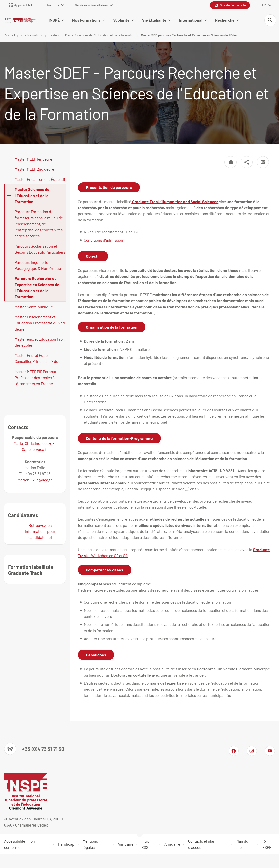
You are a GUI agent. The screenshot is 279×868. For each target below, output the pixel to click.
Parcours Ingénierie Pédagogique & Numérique (38, 265)
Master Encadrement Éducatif (40, 179)
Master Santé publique (34, 307)
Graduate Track (145, 202)
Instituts (56, 5)
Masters (54, 35)
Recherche (227, 20)
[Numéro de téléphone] (34, 749)
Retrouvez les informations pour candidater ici (40, 531)
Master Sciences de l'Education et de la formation (100, 35)
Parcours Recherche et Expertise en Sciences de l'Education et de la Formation (37, 288)
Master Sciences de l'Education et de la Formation (32, 196)
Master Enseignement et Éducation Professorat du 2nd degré (40, 323)
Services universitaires (94, 5)
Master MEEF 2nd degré (34, 169)
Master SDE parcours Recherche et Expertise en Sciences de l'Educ (189, 35)
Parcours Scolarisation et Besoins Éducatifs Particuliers (40, 249)
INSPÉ (56, 20)
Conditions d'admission (104, 240)
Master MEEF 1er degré (34, 159)
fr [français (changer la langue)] (264, 5)
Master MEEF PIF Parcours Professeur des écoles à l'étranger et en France (36, 378)
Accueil (10, 35)
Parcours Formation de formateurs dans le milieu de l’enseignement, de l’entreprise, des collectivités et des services (39, 224)
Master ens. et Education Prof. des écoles (40, 342)
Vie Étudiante (156, 20)
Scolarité (123, 20)
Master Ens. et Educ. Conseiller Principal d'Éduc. (38, 359)
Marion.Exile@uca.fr (35, 480)
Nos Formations (88, 20)
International (193, 20)
